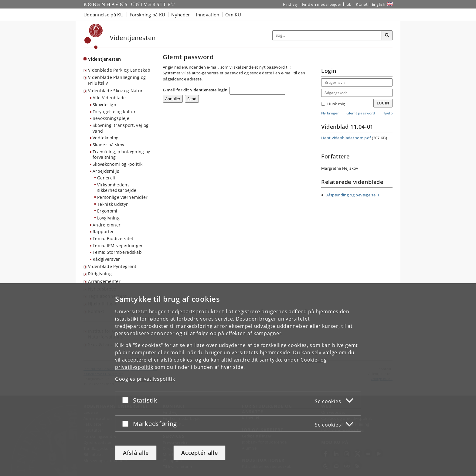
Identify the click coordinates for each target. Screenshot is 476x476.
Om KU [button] (233, 15)
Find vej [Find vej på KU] (290, 4)
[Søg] (387, 36)
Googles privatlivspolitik (145, 379)
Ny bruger (330, 113)
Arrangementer (104, 281)
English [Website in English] (379, 4)
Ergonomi (107, 211)
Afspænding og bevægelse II (353, 195)
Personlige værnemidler (122, 197)
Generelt (106, 178)
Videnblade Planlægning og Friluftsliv (117, 80)
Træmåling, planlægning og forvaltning (122, 155)
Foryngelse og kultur (114, 112)
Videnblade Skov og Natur (115, 91)
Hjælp (388, 113)
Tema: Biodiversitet (113, 238)
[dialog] (238, 380)
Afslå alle (136, 453)
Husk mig (333, 104)
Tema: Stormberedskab (117, 252)
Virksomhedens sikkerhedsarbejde (117, 188)
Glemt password (361, 113)
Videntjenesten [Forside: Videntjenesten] (104, 59)
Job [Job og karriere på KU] (348, 4)
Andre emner (107, 225)
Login (383, 103)
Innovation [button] (207, 15)
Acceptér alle (199, 453)
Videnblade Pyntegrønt (112, 266)
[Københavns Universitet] (94, 36)
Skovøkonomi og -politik (117, 164)
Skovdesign (104, 105)
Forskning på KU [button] (148, 15)
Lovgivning (108, 218)
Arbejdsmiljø (106, 171)
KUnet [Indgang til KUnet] (362, 4)
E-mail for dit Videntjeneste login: (196, 90)
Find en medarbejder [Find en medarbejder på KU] (322, 4)
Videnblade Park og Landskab (119, 70)
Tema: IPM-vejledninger (118, 245)
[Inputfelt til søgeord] (327, 35)
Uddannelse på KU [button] (104, 15)
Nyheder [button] (180, 15)
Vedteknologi (106, 138)
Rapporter (103, 231)
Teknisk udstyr (112, 204)
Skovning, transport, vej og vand (121, 128)
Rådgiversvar (106, 259)
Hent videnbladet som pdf (346, 138)
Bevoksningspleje (111, 118)
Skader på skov (108, 145)
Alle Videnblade (109, 98)
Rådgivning (100, 274)
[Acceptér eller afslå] (127, 400)
